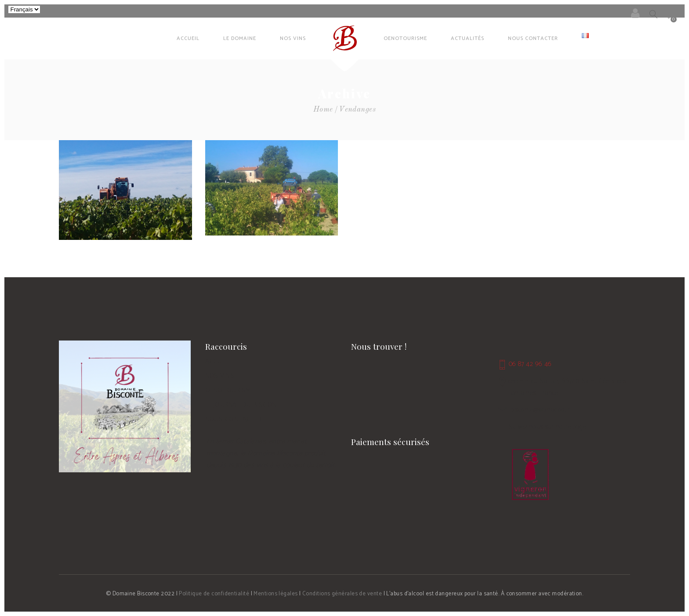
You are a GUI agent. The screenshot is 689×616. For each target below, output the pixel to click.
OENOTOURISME (230, 390)
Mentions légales (276, 594)
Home (323, 110)
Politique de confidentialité (214, 594)
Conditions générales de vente (342, 594)
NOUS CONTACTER (234, 419)
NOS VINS (220, 376)
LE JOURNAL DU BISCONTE (245, 405)
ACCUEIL (218, 361)
